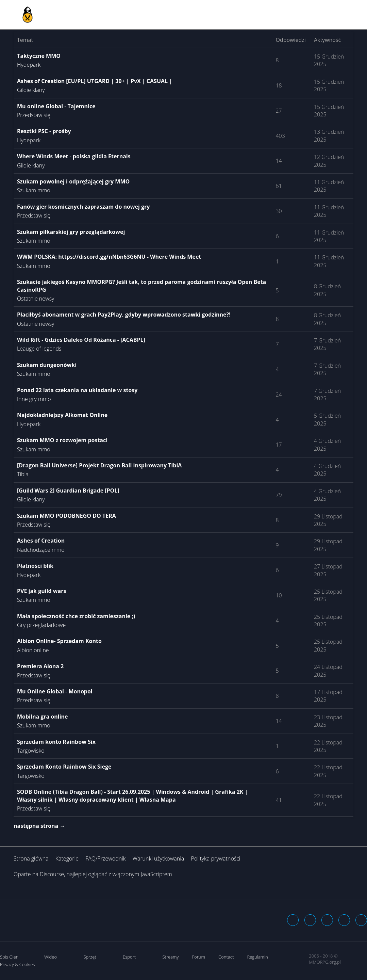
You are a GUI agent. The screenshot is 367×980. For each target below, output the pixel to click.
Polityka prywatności (215, 858)
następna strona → (39, 826)
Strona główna (31, 858)
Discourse (52, 874)
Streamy (170, 957)
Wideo (51, 957)
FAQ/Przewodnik (105, 858)
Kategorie (67, 858)
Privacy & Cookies (17, 964)
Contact (226, 957)
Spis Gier (9, 957)
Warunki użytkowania (159, 858)
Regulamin (257, 957)
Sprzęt (90, 957)
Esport (129, 957)
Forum (199, 957)
